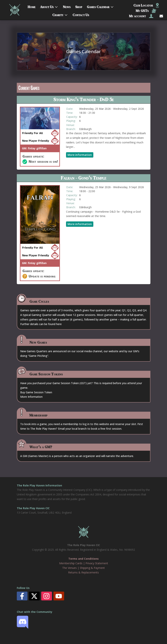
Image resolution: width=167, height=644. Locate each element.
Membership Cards (71, 563)
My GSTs (146, 11)
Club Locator (146, 5)
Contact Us (81, 14)
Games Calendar (98, 6)
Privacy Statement (97, 563)
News (67, 6)
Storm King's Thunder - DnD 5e (84, 99)
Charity (58, 14)
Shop (79, 6)
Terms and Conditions (83, 559)
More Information (31, 397)
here (59, 324)
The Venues (69, 568)
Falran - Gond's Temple (83, 178)
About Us (47, 6)
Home (32, 6)
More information (80, 155)
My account (141, 16)
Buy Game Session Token (36, 392)
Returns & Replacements (83, 572)
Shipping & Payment (92, 568)
